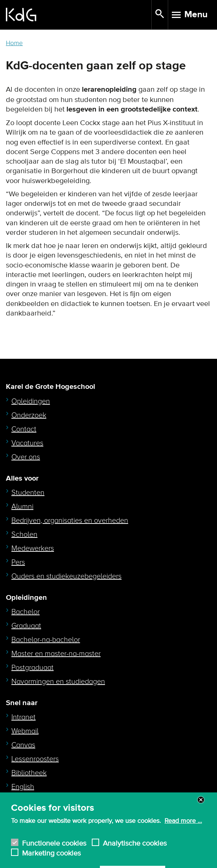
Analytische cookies (135, 848)
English (23, 787)
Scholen (24, 535)
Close (201, 806)
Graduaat (26, 626)
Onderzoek (29, 415)
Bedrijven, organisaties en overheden (70, 521)
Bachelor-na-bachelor (46, 640)
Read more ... (183, 827)
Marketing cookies (51, 858)
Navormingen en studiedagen (58, 682)
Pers (18, 562)
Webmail (25, 731)
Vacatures (27, 443)
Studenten (28, 493)
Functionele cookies (54, 848)
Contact (24, 429)
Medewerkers (33, 548)
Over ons (26, 457)
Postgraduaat (32, 668)
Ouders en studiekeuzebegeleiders (66, 576)
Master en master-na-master (56, 654)
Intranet (23, 717)
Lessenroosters (35, 759)
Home (14, 43)
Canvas (23, 745)
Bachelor (26, 612)
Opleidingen (31, 401)
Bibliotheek (29, 773)
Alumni (22, 507)
